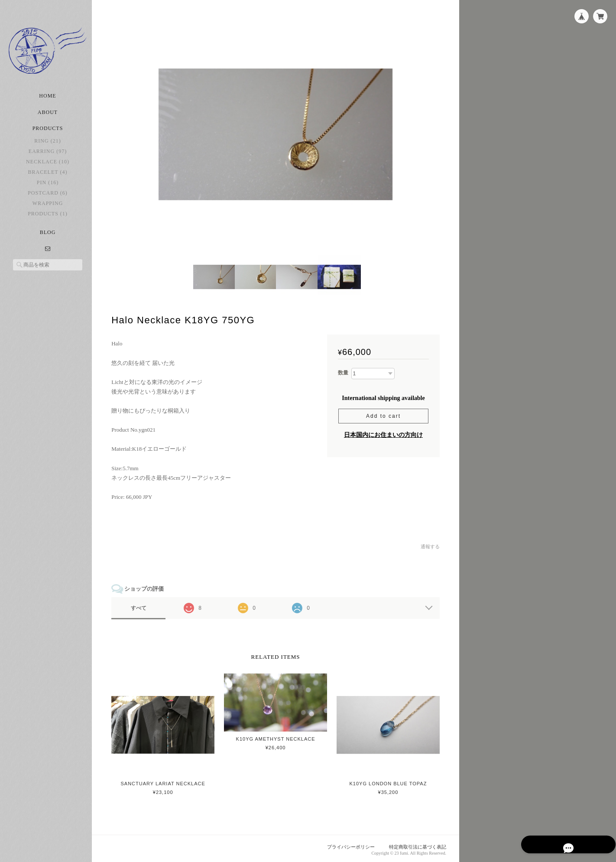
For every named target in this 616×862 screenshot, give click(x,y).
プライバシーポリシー (351, 845)
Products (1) (48, 218)
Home (47, 101)
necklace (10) (48, 166)
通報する (430, 545)
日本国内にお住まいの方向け (383, 433)
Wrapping (48, 208)
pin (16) (48, 187)
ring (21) (47, 146)
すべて (142, 606)
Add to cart (383, 414)
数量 (343, 371)
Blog (48, 237)
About (48, 117)
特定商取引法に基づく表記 (418, 845)
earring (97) (48, 156)
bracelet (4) (48, 177)
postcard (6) (48, 198)
